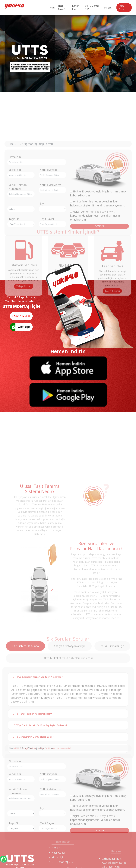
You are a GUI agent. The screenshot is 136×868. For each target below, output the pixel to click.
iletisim (108, 8)
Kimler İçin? (75, 7)
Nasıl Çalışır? (62, 7)
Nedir (52, 8)
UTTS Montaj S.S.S (92, 7)
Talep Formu (122, 8)
